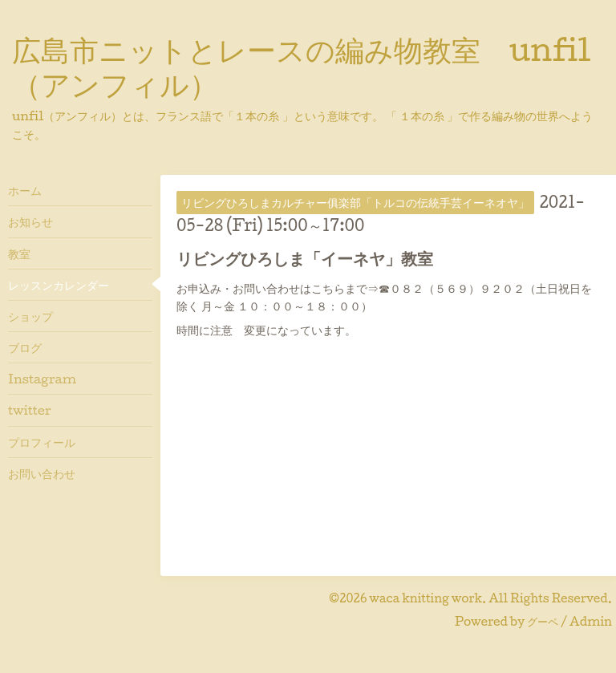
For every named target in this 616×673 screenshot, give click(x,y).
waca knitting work (426, 598)
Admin (591, 621)
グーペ (543, 621)
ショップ (30, 316)
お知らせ (30, 221)
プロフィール (42, 442)
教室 (19, 253)
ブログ (25, 347)
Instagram (42, 379)
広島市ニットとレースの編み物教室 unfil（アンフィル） (302, 66)
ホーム (25, 190)
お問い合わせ (42, 473)
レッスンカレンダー (59, 285)
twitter (30, 410)
